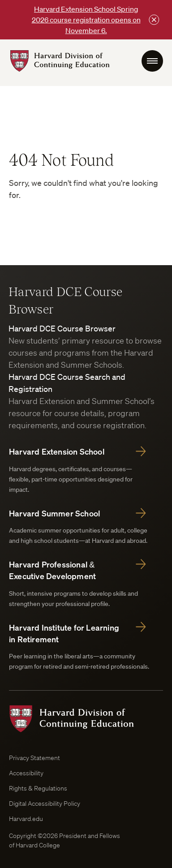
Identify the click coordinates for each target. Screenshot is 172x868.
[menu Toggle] (152, 61)
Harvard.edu (26, 819)
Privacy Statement (34, 758)
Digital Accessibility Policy (45, 804)
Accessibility (26, 773)
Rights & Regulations (38, 788)
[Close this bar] (154, 20)
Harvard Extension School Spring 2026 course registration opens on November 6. (86, 20)
